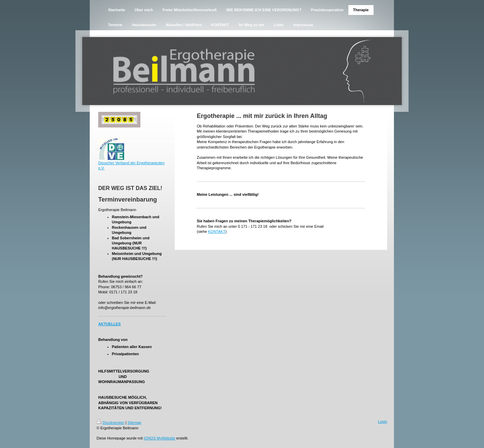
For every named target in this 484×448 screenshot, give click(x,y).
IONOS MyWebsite (160, 438)
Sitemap (134, 423)
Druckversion (110, 423)
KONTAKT (217, 231)
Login (383, 421)
